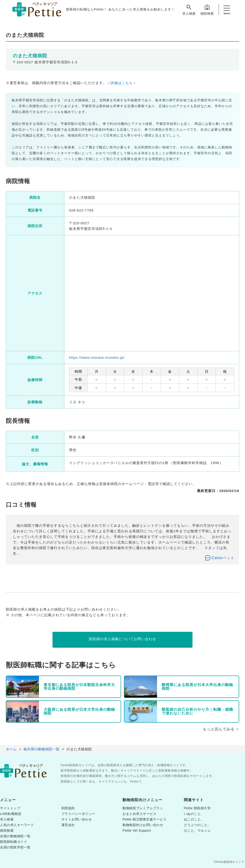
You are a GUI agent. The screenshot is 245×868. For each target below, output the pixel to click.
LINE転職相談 (11, 814)
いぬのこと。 (194, 814)
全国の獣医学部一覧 (15, 847)
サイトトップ (10, 808)
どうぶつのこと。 (197, 825)
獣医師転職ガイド (14, 842)
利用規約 (68, 808)
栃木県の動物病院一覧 (42, 749)
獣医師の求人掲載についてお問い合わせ (122, 639)
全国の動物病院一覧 (15, 836)
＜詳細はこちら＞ (122, 83)
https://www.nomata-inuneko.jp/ (97, 357)
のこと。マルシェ (197, 830)
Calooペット (223, 558)
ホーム (11, 749)
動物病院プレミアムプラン (143, 808)
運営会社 (68, 825)
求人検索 (189, 10)
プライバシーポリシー (78, 814)
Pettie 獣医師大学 (197, 808)
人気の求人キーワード (17, 825)
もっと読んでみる (219, 729)
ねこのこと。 (194, 819)
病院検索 (207, 10)
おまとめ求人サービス (139, 814)
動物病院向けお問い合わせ (143, 825)
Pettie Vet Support (137, 830)
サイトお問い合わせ (77, 819)
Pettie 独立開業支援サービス (144, 819)
